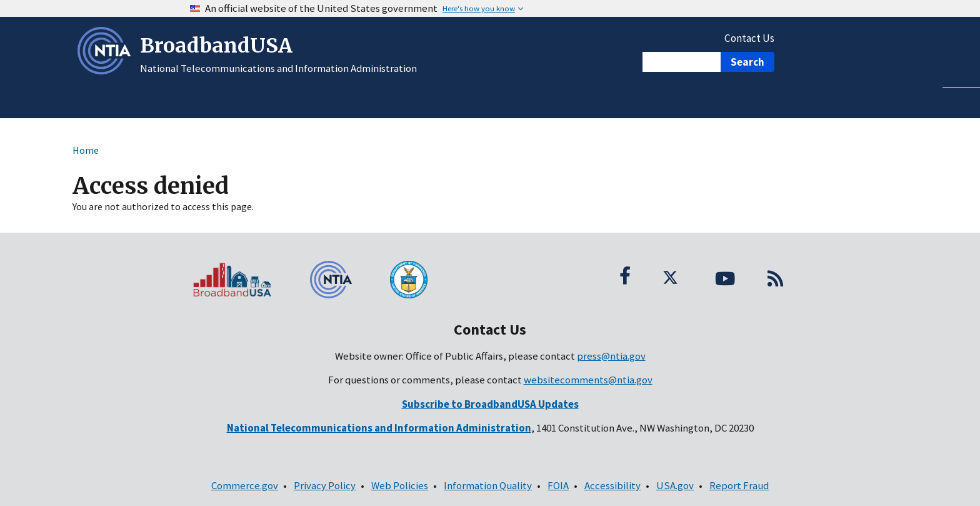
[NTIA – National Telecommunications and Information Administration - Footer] (340, 280)
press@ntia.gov (611, 356)
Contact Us (749, 38)
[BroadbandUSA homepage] (240, 280)
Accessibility (612, 485)
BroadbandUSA (216, 46)
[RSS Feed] (775, 275)
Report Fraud (739, 485)
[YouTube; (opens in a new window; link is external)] (725, 275)
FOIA (558, 485)
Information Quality (488, 485)
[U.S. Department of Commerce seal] (440, 280)
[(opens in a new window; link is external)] (490, 404)
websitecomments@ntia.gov (588, 380)
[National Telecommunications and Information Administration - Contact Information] (379, 428)
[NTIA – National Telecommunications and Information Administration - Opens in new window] (107, 71)
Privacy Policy (325, 485)
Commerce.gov (245, 485)
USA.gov (675, 485)
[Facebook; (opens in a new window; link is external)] (625, 275)
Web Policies (400, 485)
